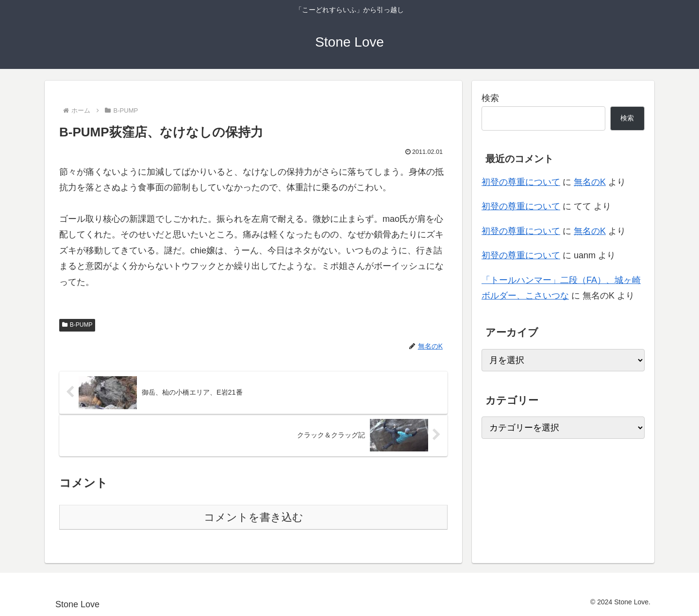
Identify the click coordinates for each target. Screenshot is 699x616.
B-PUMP (77, 325)
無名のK (590, 182)
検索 (490, 98)
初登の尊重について (521, 182)
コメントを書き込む (254, 517)
